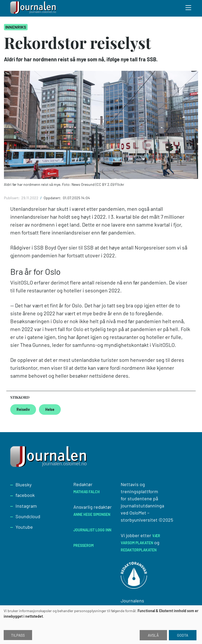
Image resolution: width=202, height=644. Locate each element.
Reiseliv (23, 409)
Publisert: (12, 198)
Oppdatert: (53, 198)
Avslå (153, 635)
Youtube (24, 527)
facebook (25, 495)
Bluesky (24, 485)
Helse (50, 409)
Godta (183, 635)
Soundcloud (28, 516)
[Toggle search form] (189, 8)
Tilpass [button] (18, 635)
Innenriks (16, 27)
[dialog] (101, 625)
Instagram (26, 506)
